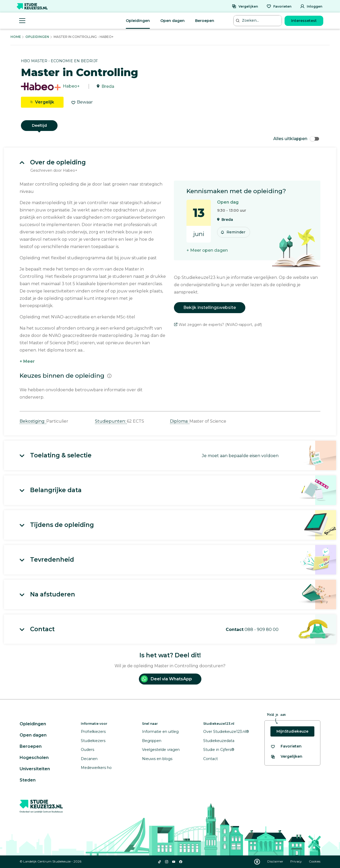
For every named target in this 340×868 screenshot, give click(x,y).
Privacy (296, 861)
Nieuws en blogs (157, 759)
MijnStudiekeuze (292, 731)
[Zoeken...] (258, 21)
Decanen (89, 759)
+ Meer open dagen (207, 250)
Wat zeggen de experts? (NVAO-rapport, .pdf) (218, 325)
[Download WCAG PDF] (257, 862)
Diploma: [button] (180, 421)
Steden (28, 780)
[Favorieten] (279, 6)
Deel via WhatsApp (166, 679)
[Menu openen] (22, 21)
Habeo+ (71, 86)
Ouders (87, 750)
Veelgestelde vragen (161, 750)
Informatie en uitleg (160, 732)
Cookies (315, 861)
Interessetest (304, 21)
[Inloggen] (311, 6)
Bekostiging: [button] (33, 421)
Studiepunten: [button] (111, 421)
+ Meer (27, 361)
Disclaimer (276, 861)
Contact (211, 759)
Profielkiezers (93, 732)
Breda (108, 86)
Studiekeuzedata (219, 741)
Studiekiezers (93, 741)
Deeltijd (39, 125)
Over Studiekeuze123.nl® (226, 732)
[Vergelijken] (245, 6)
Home (16, 37)
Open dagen (172, 21)
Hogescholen (34, 758)
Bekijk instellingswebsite (210, 307)
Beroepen (205, 21)
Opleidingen (138, 21)
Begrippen (152, 741)
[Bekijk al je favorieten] (286, 746)
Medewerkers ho (96, 768)
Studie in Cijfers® (219, 750)
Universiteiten (35, 769)
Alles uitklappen (296, 139)
